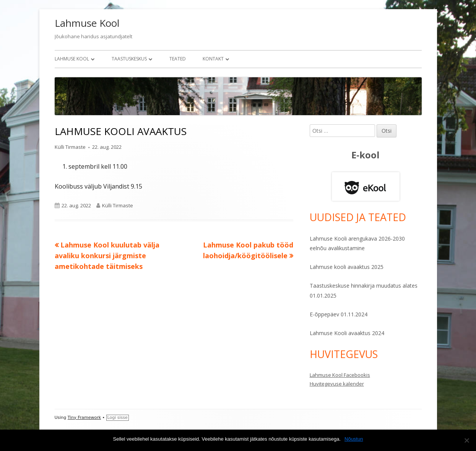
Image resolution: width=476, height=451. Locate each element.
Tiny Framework (84, 418)
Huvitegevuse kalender (337, 384)
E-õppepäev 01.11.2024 (339, 314)
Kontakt (213, 59)
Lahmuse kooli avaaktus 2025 (347, 267)
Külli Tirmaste (70, 147)
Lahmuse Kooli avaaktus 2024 (347, 333)
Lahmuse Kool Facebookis (340, 375)
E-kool (366, 155)
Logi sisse (118, 418)
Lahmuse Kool (87, 23)
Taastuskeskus (129, 59)
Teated (178, 59)
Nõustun (354, 439)
